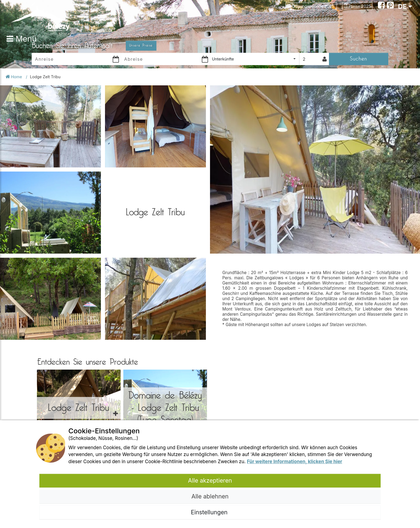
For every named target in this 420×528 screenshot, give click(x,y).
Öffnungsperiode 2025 (311, 6)
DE (405, 6)
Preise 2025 (357, 6)
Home (14, 77)
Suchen (359, 59)
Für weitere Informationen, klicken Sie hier (295, 462)
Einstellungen (210, 512)
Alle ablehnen (210, 496)
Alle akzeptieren (210, 480)
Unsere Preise (141, 45)
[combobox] (255, 59)
